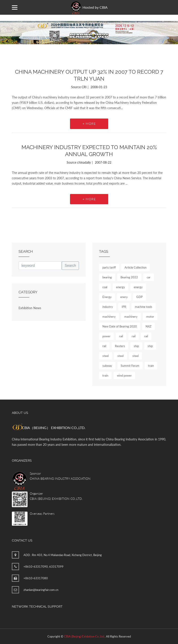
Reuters (120, 346)
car (149, 277)
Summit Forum (130, 366)
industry (108, 307)
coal (105, 287)
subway (107, 366)
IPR (124, 307)
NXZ (148, 326)
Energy (107, 297)
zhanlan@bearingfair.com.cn (41, 590)
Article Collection (136, 267)
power (106, 336)
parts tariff (109, 267)
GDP (140, 297)
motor (150, 317)
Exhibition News (30, 308)
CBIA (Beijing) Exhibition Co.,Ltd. (84, 636)
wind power (124, 375)
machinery (109, 317)
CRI (84, 87)
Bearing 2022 (129, 277)
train (151, 366)
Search (70, 266)
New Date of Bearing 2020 (120, 326)
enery (124, 297)
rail (121, 336)
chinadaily (84, 162)
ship (136, 346)
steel (106, 356)
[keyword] (40, 266)
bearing (107, 277)
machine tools (144, 307)
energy (121, 287)
